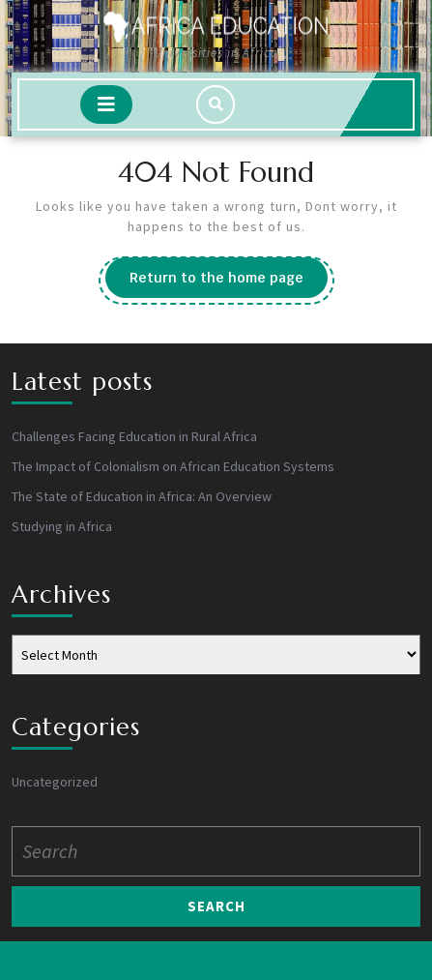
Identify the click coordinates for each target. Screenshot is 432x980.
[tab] (106, 104)
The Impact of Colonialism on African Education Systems (173, 466)
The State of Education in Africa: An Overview (142, 496)
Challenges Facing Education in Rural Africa (134, 436)
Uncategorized (55, 782)
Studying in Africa (62, 526)
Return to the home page (229, 282)
